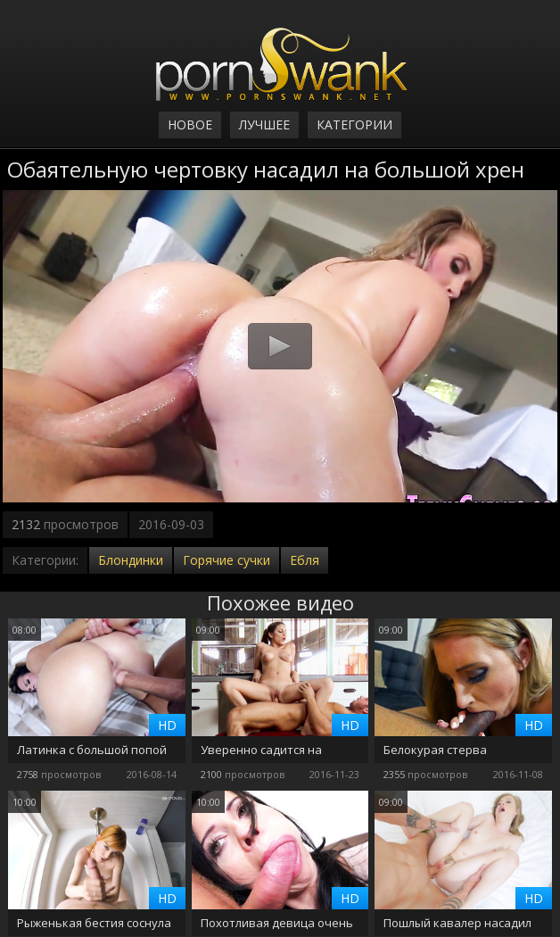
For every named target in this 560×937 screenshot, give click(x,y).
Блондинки (131, 560)
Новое (190, 124)
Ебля (305, 560)
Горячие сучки (226, 560)
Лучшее (264, 124)
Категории (354, 124)
